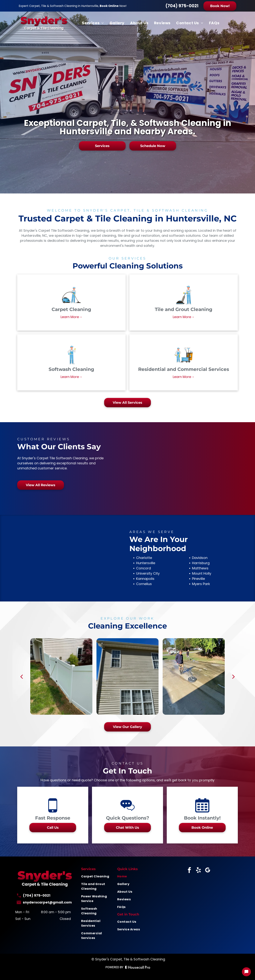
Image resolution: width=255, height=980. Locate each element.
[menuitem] (93, 23)
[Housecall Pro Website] (138, 968)
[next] (234, 676)
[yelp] (198, 871)
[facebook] (189, 871)
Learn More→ (71, 317)
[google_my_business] (208, 871)
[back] (21, 676)
